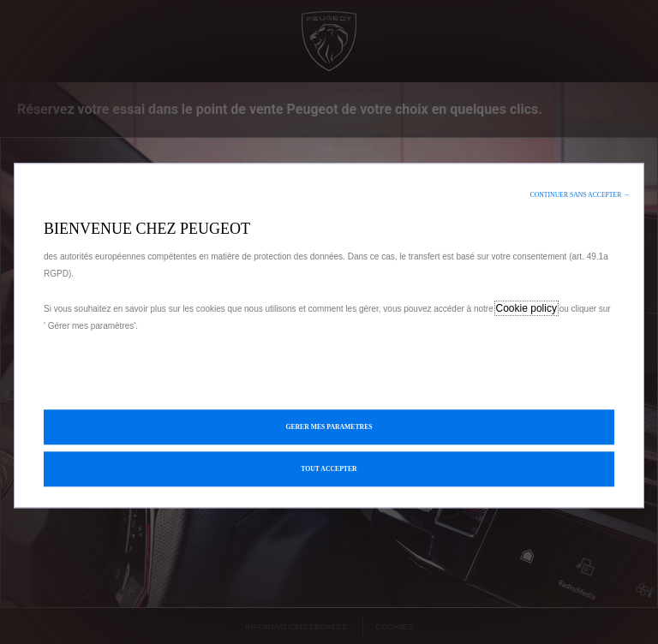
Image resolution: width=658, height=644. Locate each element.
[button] (580, 195)
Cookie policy (526, 308)
